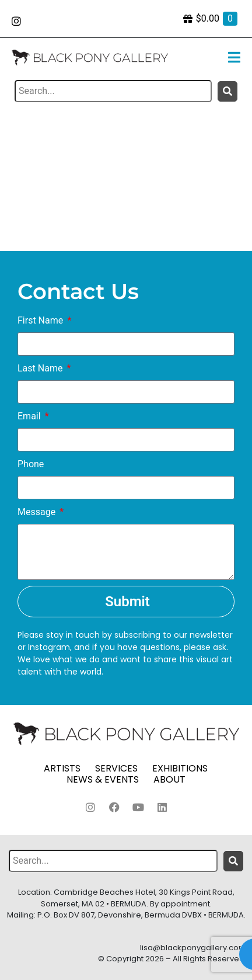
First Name (41, 320)
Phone (31, 464)
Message (38, 512)
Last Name (41, 368)
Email (30, 416)
